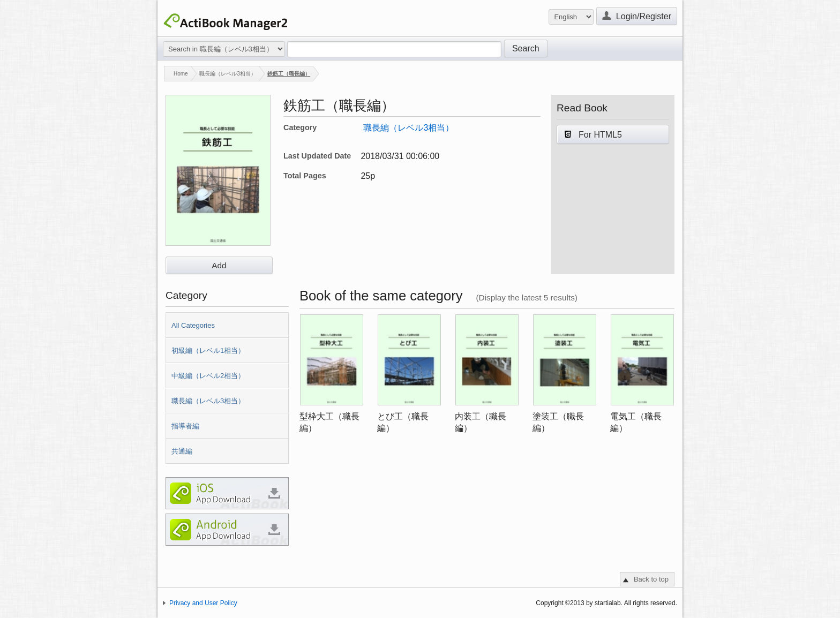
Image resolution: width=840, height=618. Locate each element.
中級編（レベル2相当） (208, 376)
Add (219, 265)
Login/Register (637, 16)
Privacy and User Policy (203, 603)
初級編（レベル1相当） (208, 351)
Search (526, 48)
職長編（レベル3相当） (228, 74)
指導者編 (185, 426)
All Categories (193, 325)
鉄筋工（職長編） (289, 74)
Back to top (651, 579)
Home (176, 74)
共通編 (182, 451)
